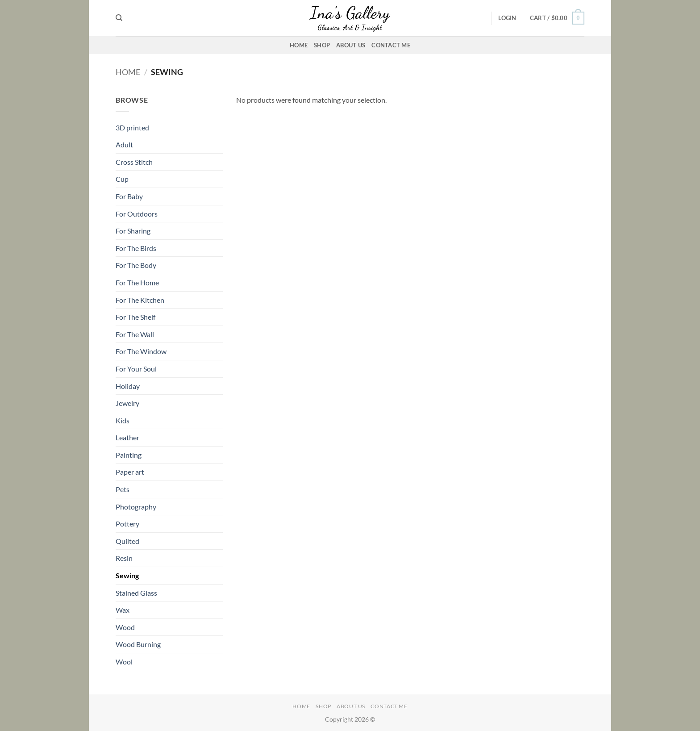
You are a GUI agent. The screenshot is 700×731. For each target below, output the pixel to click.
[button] (507, 18)
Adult (124, 144)
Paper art (130, 472)
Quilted (127, 541)
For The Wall (135, 334)
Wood (125, 627)
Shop (322, 45)
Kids (123, 420)
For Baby (129, 196)
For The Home (137, 282)
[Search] (119, 18)
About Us (351, 45)
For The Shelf (135, 317)
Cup (122, 179)
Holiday (128, 386)
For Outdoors (137, 214)
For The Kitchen (140, 300)
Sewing (127, 575)
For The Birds (136, 248)
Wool (124, 662)
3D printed (132, 127)
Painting (129, 455)
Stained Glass (136, 593)
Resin (124, 558)
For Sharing (133, 231)
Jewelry (127, 403)
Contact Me (391, 45)
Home (299, 45)
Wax (123, 610)
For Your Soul (136, 369)
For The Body (136, 265)
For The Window (141, 351)
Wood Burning (138, 644)
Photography (136, 507)
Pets (123, 489)
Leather (127, 437)
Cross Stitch (134, 162)
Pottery (127, 524)
